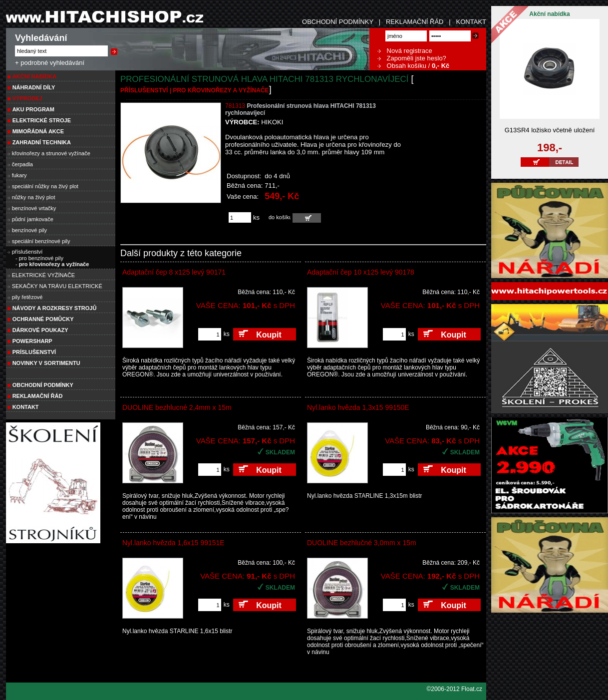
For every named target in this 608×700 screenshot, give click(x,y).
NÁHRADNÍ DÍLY (34, 87)
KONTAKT (471, 22)
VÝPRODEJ (27, 98)
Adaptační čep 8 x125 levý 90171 (174, 272)
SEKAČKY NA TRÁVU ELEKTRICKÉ (57, 286)
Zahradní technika (42, 142)
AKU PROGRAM (33, 109)
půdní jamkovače (33, 219)
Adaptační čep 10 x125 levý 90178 (361, 272)
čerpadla (22, 164)
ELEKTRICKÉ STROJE (42, 120)
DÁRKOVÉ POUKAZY (40, 330)
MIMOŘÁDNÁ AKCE (38, 131)
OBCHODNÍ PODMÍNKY (338, 22)
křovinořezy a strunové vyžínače (51, 153)
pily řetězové (27, 297)
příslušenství (27, 252)
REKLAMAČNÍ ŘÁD (415, 22)
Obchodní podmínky (43, 385)
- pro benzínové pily (39, 258)
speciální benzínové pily (41, 241)
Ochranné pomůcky (43, 319)
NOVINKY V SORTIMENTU (46, 363)
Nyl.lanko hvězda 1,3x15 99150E (358, 407)
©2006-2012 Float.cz (454, 689)
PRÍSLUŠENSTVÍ (34, 352)
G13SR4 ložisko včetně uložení (550, 130)
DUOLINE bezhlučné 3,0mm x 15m (362, 543)
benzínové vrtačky (34, 208)
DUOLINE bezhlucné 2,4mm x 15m (177, 407)
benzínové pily (29, 230)
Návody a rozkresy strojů (55, 308)
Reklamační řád (38, 396)
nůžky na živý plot (34, 197)
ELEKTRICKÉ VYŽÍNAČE (44, 275)
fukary (19, 175)
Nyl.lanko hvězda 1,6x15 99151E (173, 543)
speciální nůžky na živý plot (45, 186)
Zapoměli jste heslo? (412, 58)
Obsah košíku (402, 66)
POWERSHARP (32, 341)
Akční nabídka (35, 76)
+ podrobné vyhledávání (50, 63)
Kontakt (26, 407)
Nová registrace (405, 51)
